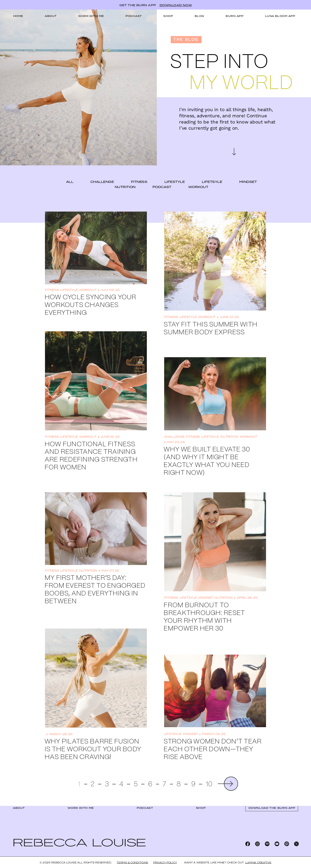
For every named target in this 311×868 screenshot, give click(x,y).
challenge (102, 172)
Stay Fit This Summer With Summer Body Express (210, 319)
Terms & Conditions (132, 863)
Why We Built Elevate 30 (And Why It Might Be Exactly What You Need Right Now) (207, 452)
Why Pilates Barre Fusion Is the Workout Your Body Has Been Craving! (93, 740)
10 (209, 775)
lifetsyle (212, 172)
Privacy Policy (165, 863)
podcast (162, 177)
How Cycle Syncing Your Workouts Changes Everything (90, 296)
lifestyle (175, 172)
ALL (70, 172)
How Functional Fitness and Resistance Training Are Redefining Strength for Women (91, 446)
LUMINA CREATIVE (258, 863)
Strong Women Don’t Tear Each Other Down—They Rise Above (213, 740)
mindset (248, 172)
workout (198, 177)
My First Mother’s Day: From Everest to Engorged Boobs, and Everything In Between (95, 580)
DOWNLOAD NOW (176, 5)
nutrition (125, 177)
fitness (139, 172)
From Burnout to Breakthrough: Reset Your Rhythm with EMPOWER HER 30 (204, 607)
